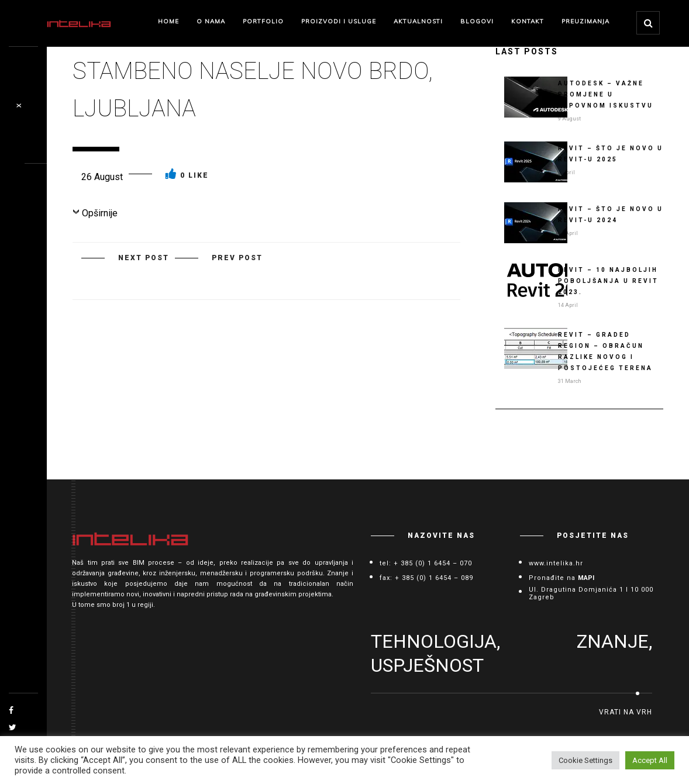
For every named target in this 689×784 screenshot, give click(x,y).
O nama (211, 21)
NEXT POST (144, 258)
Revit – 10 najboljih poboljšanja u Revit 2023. (608, 281)
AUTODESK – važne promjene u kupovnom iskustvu (606, 94)
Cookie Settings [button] (585, 760)
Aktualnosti (418, 21)
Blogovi (477, 21)
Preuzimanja (585, 21)
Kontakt (528, 21)
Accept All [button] (650, 760)
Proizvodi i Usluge (339, 21)
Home (168, 21)
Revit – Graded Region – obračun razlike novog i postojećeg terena (605, 351)
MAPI (586, 578)
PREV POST (237, 258)
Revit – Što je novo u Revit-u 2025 (611, 154)
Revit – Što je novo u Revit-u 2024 (611, 215)
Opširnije (100, 213)
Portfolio (263, 21)
